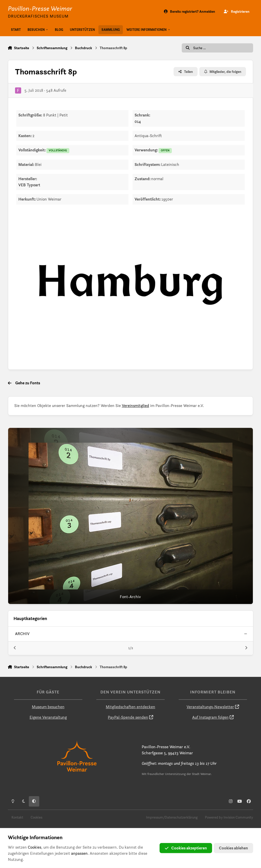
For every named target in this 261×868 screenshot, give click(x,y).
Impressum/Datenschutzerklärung (172, 817)
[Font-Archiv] (131, 516)
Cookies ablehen (233, 848)
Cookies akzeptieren (186, 848)
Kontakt (17, 817)
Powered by (229, 817)
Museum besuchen (48, 707)
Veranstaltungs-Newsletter (210, 707)
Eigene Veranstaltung (48, 717)
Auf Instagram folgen (210, 717)
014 (138, 121)
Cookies (36, 817)
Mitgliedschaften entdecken (130, 707)
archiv (22, 634)
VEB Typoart (29, 185)
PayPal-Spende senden (128, 717)
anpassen (79, 853)
